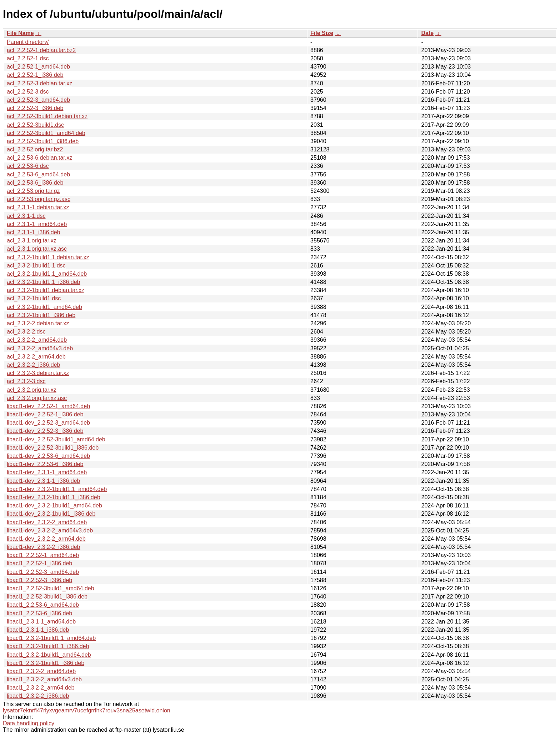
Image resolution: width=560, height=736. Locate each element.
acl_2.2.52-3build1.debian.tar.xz (47, 116)
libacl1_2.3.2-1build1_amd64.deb (49, 655)
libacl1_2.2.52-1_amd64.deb (43, 555)
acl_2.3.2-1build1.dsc (34, 298)
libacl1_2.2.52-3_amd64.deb (43, 572)
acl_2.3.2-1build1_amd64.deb (44, 307)
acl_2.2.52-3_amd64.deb (38, 100)
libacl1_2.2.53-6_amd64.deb (43, 605)
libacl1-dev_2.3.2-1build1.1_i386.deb (54, 497)
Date (427, 33)
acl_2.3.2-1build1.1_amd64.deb (47, 274)
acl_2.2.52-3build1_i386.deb (43, 141)
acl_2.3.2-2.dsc (26, 332)
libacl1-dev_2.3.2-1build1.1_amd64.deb (57, 489)
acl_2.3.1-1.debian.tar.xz (38, 207)
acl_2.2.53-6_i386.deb (35, 183)
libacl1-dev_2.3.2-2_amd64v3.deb (50, 530)
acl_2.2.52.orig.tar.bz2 (35, 149)
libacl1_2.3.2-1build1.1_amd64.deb (51, 638)
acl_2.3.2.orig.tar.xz (32, 390)
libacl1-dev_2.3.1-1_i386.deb (43, 481)
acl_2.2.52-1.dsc (28, 58)
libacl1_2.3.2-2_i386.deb (38, 696)
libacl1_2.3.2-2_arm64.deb (41, 688)
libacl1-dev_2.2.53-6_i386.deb (45, 464)
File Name (20, 33)
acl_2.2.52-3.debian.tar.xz (39, 83)
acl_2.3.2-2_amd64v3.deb (40, 348)
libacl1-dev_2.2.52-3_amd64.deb (48, 423)
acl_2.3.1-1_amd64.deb (37, 224)
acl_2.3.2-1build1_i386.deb (41, 315)
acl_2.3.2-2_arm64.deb (36, 357)
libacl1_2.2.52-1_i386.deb (39, 563)
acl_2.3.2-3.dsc (26, 381)
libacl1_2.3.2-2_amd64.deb (41, 671)
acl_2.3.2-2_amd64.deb (37, 340)
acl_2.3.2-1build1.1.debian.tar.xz (48, 257)
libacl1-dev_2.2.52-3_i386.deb (45, 431)
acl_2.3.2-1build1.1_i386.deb (44, 282)
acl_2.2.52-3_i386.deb (35, 108)
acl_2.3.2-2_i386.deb (33, 365)
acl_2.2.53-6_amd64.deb (38, 174)
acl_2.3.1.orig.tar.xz (32, 241)
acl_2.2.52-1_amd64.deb (38, 67)
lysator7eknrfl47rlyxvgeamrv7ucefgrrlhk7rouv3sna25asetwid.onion (87, 710)
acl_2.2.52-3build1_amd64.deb (46, 133)
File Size (322, 33)
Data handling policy (29, 723)
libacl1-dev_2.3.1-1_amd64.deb (47, 472)
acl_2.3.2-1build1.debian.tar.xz (46, 290)
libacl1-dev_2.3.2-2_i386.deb (43, 547)
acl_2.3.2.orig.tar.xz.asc (37, 398)
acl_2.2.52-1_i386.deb (35, 75)
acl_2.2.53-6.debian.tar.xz (39, 158)
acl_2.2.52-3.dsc (28, 92)
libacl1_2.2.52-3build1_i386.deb (47, 597)
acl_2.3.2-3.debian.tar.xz (38, 373)
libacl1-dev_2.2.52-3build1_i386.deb (53, 448)
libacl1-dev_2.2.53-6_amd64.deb (48, 456)
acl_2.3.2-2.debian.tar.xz (38, 323)
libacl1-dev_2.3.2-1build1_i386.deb (51, 514)
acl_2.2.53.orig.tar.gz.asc (39, 199)
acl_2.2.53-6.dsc (28, 166)
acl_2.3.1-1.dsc (26, 216)
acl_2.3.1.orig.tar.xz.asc (37, 249)
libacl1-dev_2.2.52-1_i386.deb (45, 414)
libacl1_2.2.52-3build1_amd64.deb (51, 588)
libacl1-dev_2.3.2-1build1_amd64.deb (54, 505)
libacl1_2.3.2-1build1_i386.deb (46, 663)
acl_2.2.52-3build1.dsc (35, 125)
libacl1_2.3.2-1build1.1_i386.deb (48, 646)
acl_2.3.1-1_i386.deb (33, 232)
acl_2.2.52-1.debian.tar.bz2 (41, 50)
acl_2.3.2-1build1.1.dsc (36, 266)
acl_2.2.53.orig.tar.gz (33, 191)
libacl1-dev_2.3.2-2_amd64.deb (47, 522)
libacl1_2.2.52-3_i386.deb (39, 580)
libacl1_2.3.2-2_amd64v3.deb (44, 679)
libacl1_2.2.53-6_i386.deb (39, 613)
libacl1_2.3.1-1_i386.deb (38, 630)
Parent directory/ (28, 42)
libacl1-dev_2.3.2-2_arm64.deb (46, 539)
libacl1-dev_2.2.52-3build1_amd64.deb (56, 439)
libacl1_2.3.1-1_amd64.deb (41, 622)
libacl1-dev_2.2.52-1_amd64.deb (48, 406)
